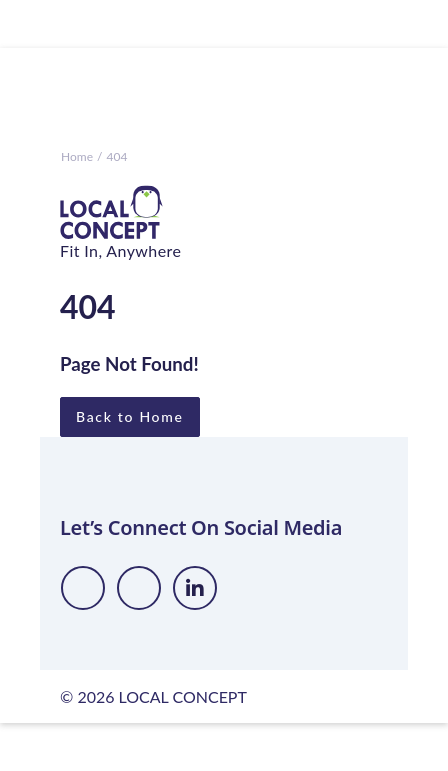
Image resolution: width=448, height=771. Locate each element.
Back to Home (130, 416)
